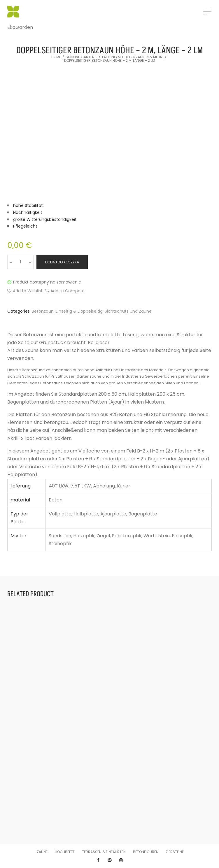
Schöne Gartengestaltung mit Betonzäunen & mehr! (114, 57)
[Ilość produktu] (20, 262)
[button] (25, 291)
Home (56, 57)
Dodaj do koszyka (62, 262)
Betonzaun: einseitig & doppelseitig (67, 311)
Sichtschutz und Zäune (128, 311)
